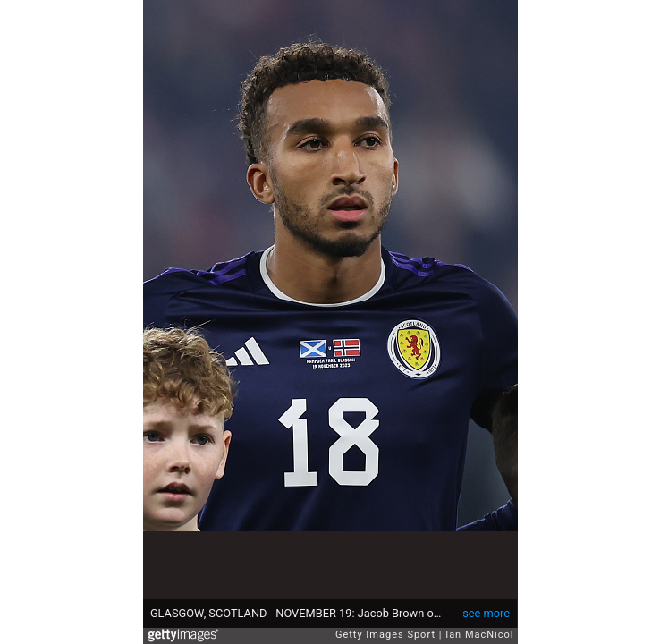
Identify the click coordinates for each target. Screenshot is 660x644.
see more (486, 613)
